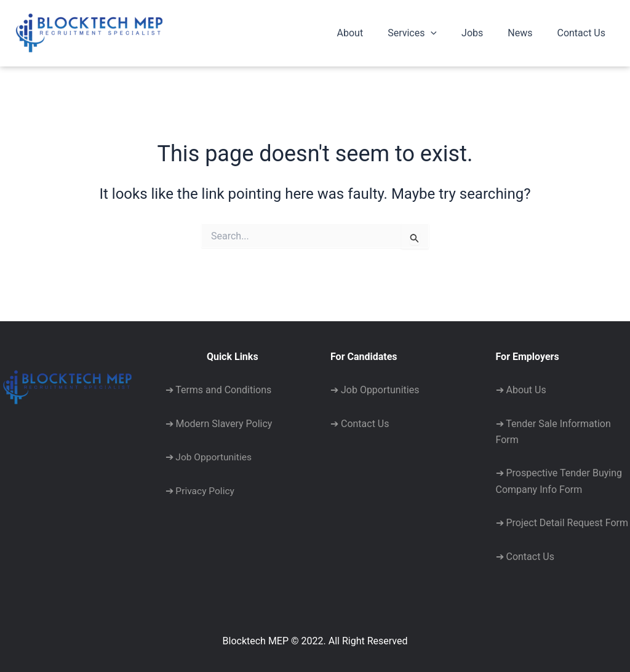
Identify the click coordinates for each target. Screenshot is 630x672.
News (527, 33)
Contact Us (584, 33)
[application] (448, 33)
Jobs (484, 33)
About (373, 33)
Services (429, 33)
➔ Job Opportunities (210, 457)
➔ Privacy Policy (201, 490)
